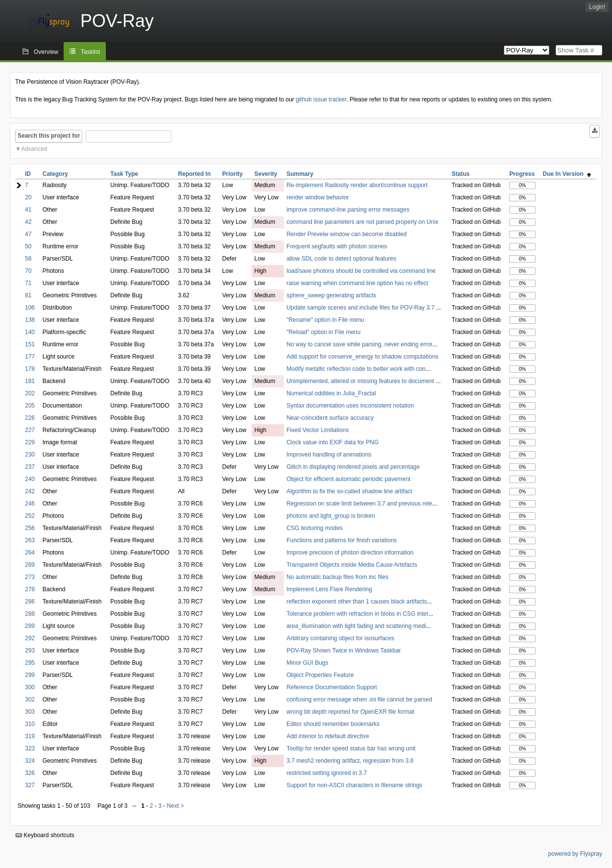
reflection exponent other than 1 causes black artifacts (357, 602)
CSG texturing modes (315, 528)
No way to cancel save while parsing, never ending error (359, 344)
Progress (522, 174)
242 (30, 491)
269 (30, 565)
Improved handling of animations (329, 455)
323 (30, 748)
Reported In (195, 174)
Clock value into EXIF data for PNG (332, 442)
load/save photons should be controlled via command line (361, 271)
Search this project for (49, 136)
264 (30, 553)
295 (30, 663)
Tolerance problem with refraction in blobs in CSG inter (357, 614)
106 (30, 308)
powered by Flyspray (575, 854)
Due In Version (567, 174)
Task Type (124, 174)
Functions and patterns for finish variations (341, 540)
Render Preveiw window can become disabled (346, 234)
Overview (46, 52)
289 (30, 626)
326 (30, 773)
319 (30, 736)
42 (28, 222)
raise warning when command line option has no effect (357, 283)
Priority (233, 174)
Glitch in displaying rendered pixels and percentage (353, 467)
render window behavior (318, 197)
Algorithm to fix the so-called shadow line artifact (349, 491)
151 (30, 344)
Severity (266, 174)
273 (30, 577)
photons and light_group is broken (331, 516)
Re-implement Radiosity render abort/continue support (357, 185)
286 (30, 602)
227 (30, 430)
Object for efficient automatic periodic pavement (348, 479)
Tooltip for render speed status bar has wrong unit (351, 748)
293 (30, 651)
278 (30, 589)
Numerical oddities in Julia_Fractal (331, 393)
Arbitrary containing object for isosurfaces (340, 638)
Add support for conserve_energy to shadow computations (362, 357)
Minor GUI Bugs (307, 663)
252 (30, 516)
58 (28, 259)
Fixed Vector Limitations (318, 430)
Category (55, 174)
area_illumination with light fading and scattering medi (356, 626)
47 (28, 234)
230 (30, 455)
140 (30, 332)
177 (30, 357)
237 (30, 467)
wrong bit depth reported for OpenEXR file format (350, 712)
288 (30, 614)
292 (30, 638)
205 (30, 406)
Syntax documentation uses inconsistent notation (350, 406)
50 (28, 246)
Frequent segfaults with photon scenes (337, 246)
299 (30, 675)
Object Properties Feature (320, 675)
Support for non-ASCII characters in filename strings (354, 785)
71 (28, 283)
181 (30, 381)
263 (30, 540)
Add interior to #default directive (328, 736)
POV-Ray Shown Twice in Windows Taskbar (344, 651)
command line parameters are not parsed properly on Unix (362, 222)
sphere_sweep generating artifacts (331, 295)
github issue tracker (321, 99)
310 (30, 724)
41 (28, 210)
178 (30, 369)
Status (461, 174)
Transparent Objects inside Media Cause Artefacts (352, 565)
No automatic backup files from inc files (337, 577)
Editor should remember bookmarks (333, 724)
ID (28, 174)
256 (30, 528)
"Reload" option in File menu (323, 332)
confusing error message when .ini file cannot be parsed (359, 699)
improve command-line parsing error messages (348, 210)
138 (30, 320)
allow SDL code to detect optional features (341, 259)
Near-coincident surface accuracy (330, 418)
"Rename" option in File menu (325, 320)
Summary (300, 174)
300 (30, 687)
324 (30, 761)
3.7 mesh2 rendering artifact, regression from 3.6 (350, 761)
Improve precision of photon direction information (350, 553)
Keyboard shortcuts (45, 835)
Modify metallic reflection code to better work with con (356, 369)
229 (30, 442)
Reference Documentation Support (332, 687)
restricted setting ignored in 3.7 (327, 773)
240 (30, 479)
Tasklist (90, 52)
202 (30, 393)
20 (28, 197)
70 (28, 271)
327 (30, 785)
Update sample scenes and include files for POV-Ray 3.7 (361, 308)
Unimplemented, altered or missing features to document (361, 381)
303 (30, 712)
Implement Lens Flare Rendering (329, 589)
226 (30, 418)
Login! (597, 7)
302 (30, 699)
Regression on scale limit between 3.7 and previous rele (359, 504)
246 (30, 504)
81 (28, 295)
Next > (176, 806)
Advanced (34, 149)
